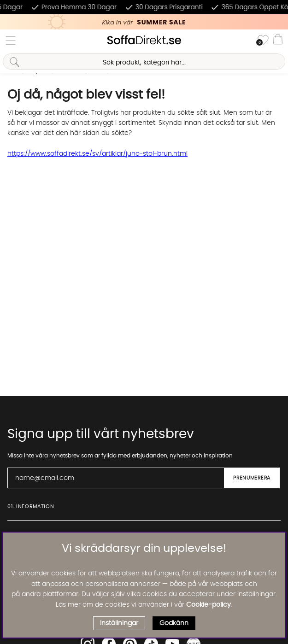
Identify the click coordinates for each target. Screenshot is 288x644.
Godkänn (174, 623)
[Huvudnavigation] (11, 41)
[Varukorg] (278, 41)
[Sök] (144, 61)
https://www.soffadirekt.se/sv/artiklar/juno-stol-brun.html (97, 154)
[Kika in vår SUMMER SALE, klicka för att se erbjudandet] (144, 22)
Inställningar (119, 623)
